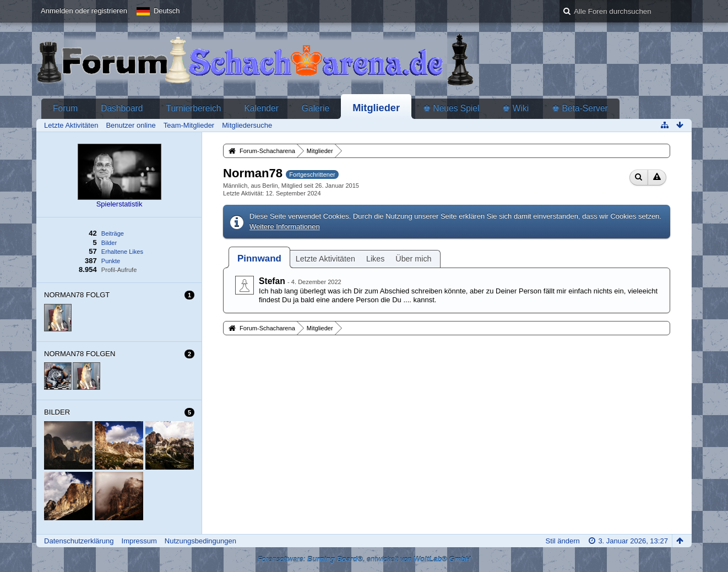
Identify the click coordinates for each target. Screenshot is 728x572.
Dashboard (122, 108)
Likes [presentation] (375, 259)
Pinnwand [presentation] (259, 258)
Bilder (109, 243)
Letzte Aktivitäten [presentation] (325, 259)
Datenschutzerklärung (79, 541)
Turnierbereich (193, 108)
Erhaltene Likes (122, 252)
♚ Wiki (515, 108)
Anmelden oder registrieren (84, 11)
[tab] (259, 258)
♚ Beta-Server (580, 108)
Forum (65, 108)
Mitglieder (376, 108)
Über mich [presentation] (413, 259)
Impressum (139, 541)
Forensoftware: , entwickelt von (364, 559)
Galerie (316, 108)
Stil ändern (563, 541)
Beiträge (113, 233)
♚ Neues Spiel (451, 108)
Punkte (111, 261)
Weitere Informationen (285, 227)
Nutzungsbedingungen (200, 541)
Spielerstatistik (119, 204)
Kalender (261, 108)
